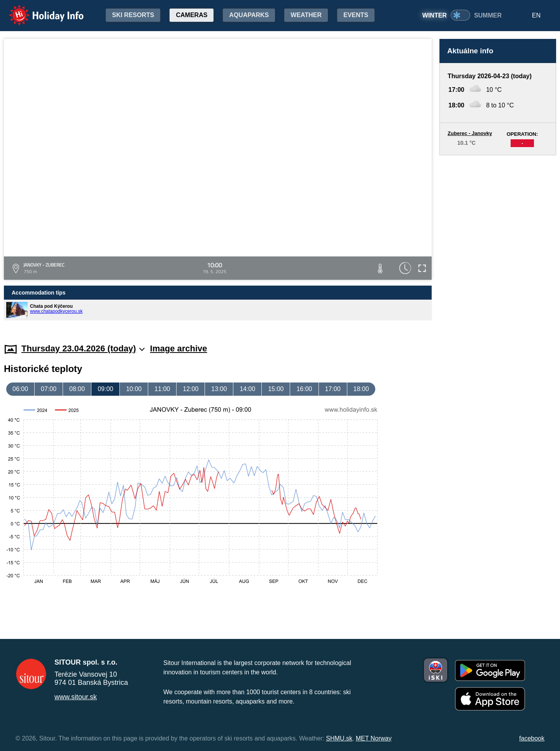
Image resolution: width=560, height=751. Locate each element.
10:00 (134, 389)
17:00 (333, 389)
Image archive (179, 348)
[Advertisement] (498, 242)
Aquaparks (249, 15)
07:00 (49, 389)
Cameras (192, 15)
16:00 (304, 389)
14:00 (247, 389)
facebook (532, 738)
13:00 (219, 389)
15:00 (276, 389)
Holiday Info (39, 10)
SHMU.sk (339, 738)
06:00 (20, 389)
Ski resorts (133, 15)
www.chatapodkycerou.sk (56, 311)
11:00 (162, 389)
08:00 (77, 389)
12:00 (191, 389)
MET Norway (374, 738)
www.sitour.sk (76, 697)
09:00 (105, 389)
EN (536, 15)
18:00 (361, 389)
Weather (306, 15)
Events (356, 15)
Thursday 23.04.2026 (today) (83, 348)
